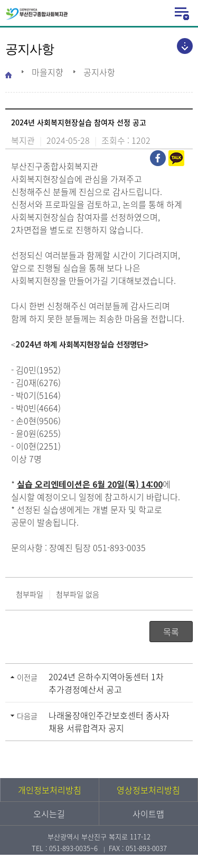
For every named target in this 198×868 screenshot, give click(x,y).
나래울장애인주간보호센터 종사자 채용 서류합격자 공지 (109, 721)
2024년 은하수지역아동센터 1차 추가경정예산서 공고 (106, 683)
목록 (171, 632)
